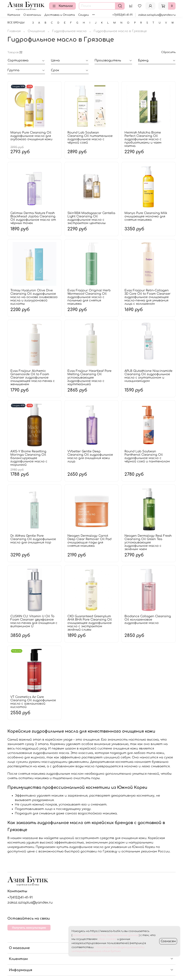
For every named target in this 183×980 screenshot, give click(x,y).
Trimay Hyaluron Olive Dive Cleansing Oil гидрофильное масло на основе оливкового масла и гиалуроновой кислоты (34, 297)
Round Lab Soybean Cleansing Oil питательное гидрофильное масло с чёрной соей (90, 138)
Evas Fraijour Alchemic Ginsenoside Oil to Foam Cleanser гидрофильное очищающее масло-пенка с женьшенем (33, 378)
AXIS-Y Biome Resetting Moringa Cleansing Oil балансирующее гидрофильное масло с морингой (29, 458)
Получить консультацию (29, 928)
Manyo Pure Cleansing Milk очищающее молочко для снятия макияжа (146, 216)
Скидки (84, 15)
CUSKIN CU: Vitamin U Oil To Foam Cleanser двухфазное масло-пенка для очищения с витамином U (34, 621)
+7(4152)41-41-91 (122, 15)
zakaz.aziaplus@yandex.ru (157, 15)
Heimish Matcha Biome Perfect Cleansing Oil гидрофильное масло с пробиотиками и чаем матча (143, 139)
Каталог (62, 6)
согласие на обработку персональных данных (106, 935)
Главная (14, 31)
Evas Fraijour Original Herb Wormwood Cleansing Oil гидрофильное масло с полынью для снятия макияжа (89, 297)
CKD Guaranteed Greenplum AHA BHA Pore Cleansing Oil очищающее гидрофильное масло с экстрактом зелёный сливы (90, 623)
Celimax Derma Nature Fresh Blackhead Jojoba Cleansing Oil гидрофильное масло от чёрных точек (33, 218)
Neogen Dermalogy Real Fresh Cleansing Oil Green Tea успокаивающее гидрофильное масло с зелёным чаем (148, 542)
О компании (32, 15)
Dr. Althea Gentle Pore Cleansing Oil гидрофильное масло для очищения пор (33, 539)
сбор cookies (107, 939)
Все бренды (16, 23)
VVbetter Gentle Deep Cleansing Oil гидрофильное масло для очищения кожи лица (90, 456)
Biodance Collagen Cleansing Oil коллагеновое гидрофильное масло (148, 620)
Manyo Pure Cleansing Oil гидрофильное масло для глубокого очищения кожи (31, 136)
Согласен (168, 941)
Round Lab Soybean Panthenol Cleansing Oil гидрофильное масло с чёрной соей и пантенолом (147, 456)
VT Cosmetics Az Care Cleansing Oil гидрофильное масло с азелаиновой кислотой (33, 702)
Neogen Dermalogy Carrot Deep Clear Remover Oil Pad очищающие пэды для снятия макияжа (89, 541)
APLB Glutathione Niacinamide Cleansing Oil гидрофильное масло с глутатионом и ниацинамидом (148, 376)
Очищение (36, 31)
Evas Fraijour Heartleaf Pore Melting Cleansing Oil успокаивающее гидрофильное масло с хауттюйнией (89, 378)
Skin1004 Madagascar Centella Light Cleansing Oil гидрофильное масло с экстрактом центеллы (91, 218)
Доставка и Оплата (60, 15)
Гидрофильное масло (69, 31)
